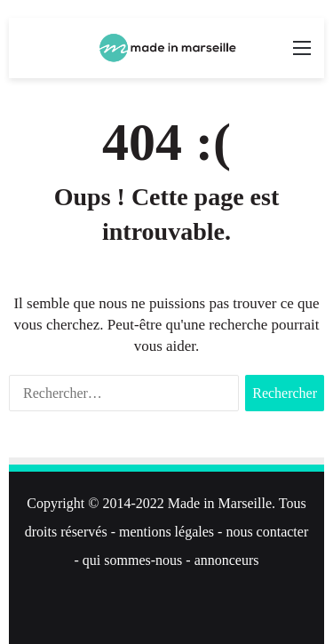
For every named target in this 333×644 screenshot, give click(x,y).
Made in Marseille (220, 503)
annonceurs (227, 560)
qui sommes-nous (132, 560)
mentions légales (166, 532)
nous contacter (267, 532)
